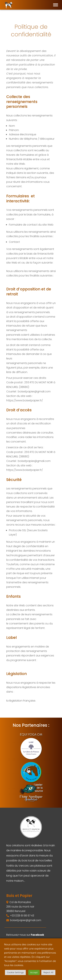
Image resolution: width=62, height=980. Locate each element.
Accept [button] (34, 972)
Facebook (37, 935)
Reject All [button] (48, 972)
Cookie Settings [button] (15, 972)
